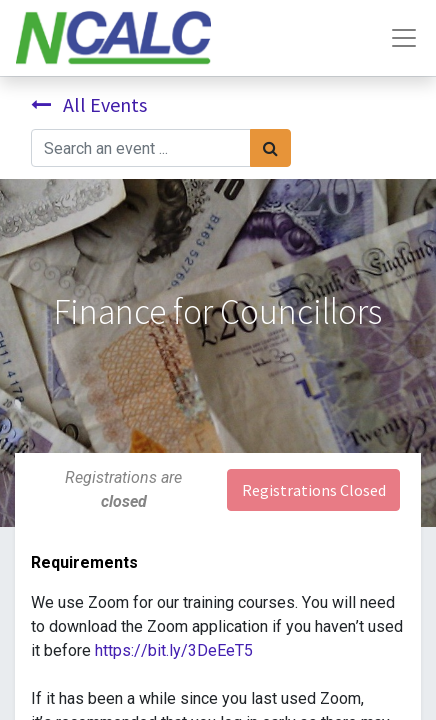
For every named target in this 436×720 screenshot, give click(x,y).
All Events (89, 104)
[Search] (270, 148)
